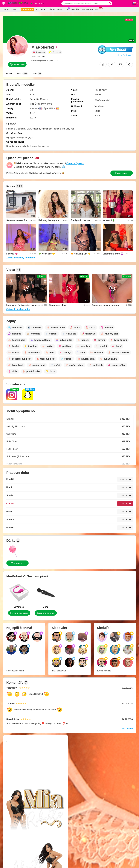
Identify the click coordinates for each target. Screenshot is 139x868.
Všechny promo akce (59, 9)
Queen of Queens (75, 163)
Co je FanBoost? (125, 55)
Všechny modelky (11, 10)
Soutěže (75, 10)
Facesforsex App (91, 9)
